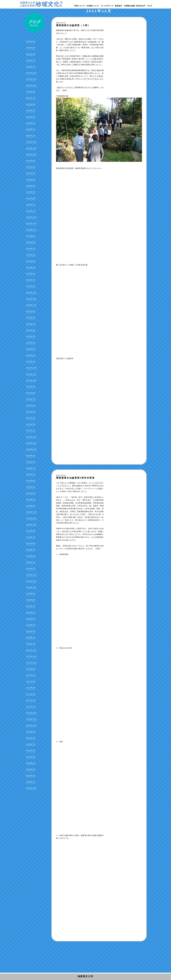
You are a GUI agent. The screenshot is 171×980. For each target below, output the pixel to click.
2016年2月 (31, 776)
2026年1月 (31, 67)
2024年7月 (31, 173)
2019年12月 (31, 512)
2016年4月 (31, 763)
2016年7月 (31, 744)
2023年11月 (31, 223)
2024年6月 (31, 180)
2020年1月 (31, 506)
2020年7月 (31, 468)
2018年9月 (31, 594)
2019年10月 (31, 525)
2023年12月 (31, 217)
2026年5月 (31, 42)
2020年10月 (31, 449)
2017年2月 (31, 700)
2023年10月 (31, 230)
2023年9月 (31, 236)
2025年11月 (31, 79)
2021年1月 (31, 430)
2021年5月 (31, 412)
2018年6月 (31, 613)
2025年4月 (31, 117)
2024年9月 (31, 161)
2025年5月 (31, 110)
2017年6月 (31, 681)
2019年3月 (31, 556)
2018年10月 (31, 587)
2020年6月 (31, 474)
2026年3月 (31, 54)
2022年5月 (31, 336)
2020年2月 (31, 499)
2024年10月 (31, 154)
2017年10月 (31, 663)
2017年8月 (31, 669)
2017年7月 (31, 675)
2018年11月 (31, 581)
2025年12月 (31, 73)
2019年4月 (31, 550)
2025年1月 (31, 136)
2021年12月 (31, 368)
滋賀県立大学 (86, 976)
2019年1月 (31, 569)
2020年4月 (31, 487)
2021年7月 (31, 399)
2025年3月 (31, 123)
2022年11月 (31, 299)
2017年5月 (31, 688)
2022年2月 (31, 355)
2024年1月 (31, 211)
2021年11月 (31, 374)
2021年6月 (31, 405)
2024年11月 (31, 148)
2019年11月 (31, 518)
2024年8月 (31, 167)
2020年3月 (31, 493)
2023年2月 (31, 280)
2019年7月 (31, 537)
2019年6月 (31, 543)
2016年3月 (31, 769)
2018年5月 (31, 619)
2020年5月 (31, 481)
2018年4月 (31, 625)
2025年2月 (31, 129)
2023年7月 (31, 249)
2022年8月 (31, 318)
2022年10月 (31, 305)
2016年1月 (31, 782)
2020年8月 (31, 462)
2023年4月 (31, 267)
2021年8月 (31, 393)
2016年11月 (31, 719)
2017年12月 (31, 650)
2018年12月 (31, 575)
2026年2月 (31, 60)
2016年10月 (31, 725)
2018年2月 (31, 638)
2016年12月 (31, 713)
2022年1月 (31, 362)
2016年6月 (31, 750)
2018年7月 (31, 606)
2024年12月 (31, 142)
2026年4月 (31, 48)
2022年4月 (31, 343)
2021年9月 (31, 387)
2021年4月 (31, 418)
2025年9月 (31, 92)
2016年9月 (31, 732)
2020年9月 (31, 456)
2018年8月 (31, 600)
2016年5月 (31, 757)
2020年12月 (31, 437)
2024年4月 (31, 192)
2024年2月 (31, 205)
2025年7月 (31, 98)
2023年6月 (31, 255)
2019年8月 (31, 531)
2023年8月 (31, 242)
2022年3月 (31, 349)
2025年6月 (31, 104)
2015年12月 (31, 788)
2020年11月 (31, 443)
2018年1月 (31, 644)
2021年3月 (31, 424)
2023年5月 (31, 261)
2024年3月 (31, 198)
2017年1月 (31, 707)
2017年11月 (31, 656)
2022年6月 (31, 330)
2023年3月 (31, 274)
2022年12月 (31, 293)
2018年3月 (31, 631)
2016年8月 (31, 738)
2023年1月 (31, 286)
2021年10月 (31, 380)
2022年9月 (31, 311)
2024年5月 (31, 186)
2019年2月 (31, 562)
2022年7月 (31, 324)
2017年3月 (31, 694)
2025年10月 (31, 85)
